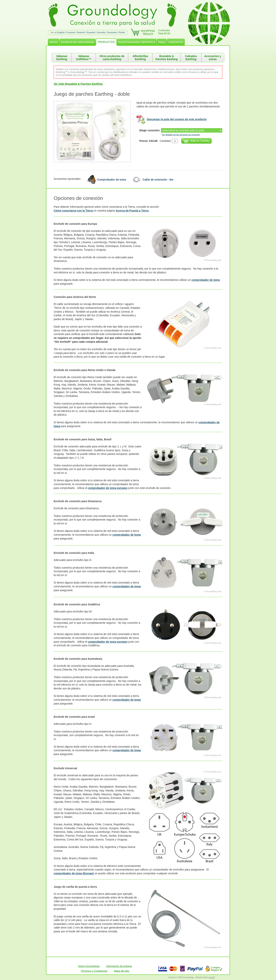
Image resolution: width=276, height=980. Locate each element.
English (61, 32)
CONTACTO (176, 42)
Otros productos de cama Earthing (112, 58)
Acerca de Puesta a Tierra (132, 211)
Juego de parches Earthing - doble (92, 94)
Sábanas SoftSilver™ (84, 58)
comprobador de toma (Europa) (74, 873)
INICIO (54, 42)
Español (91, 32)
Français (71, 32)
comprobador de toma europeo (108, 488)
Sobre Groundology (89, 966)
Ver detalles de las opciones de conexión (181, 135)
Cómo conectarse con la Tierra (73, 211)
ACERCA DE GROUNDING (78, 42)
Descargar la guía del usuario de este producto (177, 119)
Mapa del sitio (122, 971)
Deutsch (81, 32)
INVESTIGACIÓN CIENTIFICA (137, 42)
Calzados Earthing (191, 58)
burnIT (212, 977)
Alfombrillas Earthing (140, 58)
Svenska (101, 32)
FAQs (162, 42)
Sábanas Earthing (62, 58)
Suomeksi (112, 32)
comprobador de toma (206, 280)
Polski (122, 32)
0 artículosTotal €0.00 (164, 32)
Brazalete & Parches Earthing (167, 58)
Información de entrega (119, 966)
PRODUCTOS (106, 42)
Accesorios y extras (213, 58)
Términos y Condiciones (94, 971)
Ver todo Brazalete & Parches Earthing (78, 84)
